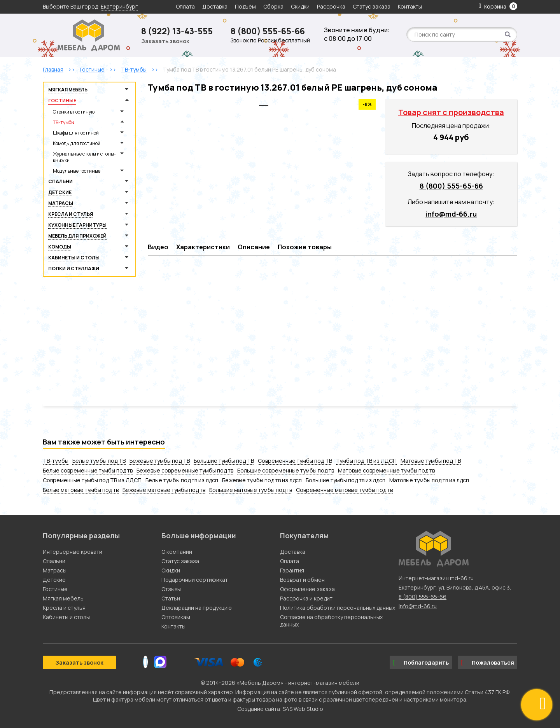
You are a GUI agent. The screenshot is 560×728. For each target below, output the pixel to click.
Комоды (60, 247)
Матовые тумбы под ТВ (431, 461)
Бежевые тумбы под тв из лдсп (262, 480)
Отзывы (171, 589)
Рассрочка (331, 6)
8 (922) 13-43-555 (177, 31)
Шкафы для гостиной (76, 133)
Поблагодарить (421, 663)
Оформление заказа (307, 589)
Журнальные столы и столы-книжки (84, 157)
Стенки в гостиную (74, 112)
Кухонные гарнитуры (77, 225)
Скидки (301, 6)
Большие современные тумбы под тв (286, 470)
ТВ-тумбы (64, 122)
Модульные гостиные (77, 171)
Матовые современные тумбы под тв (386, 470)
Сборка (273, 6)
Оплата (185, 6)
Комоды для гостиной (77, 143)
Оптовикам (176, 617)
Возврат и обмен (302, 580)
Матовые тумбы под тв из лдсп (429, 480)
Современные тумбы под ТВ (295, 461)
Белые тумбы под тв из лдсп (182, 480)
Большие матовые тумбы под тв (251, 490)
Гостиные (62, 101)
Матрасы (61, 203)
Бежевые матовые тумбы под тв (164, 490)
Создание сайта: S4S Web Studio (280, 709)
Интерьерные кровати (73, 552)
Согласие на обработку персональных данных (331, 621)
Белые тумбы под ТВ (99, 461)
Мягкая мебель (68, 90)
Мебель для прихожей (77, 236)
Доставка (215, 6)
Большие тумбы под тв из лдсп (346, 480)
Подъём (245, 6)
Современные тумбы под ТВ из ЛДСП (92, 480)
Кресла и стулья (71, 214)
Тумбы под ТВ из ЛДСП (366, 461)
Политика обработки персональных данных (338, 608)
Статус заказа (372, 6)
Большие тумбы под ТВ (224, 461)
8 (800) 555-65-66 (268, 31)
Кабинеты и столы (74, 258)
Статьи (171, 598)
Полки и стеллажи (74, 269)
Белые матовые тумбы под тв (81, 490)
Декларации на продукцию (197, 608)
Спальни (60, 181)
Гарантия (292, 570)
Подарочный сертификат (195, 580)
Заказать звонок (165, 41)
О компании (177, 552)
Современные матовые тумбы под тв (344, 490)
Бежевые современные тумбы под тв (185, 470)
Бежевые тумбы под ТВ (160, 461)
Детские (60, 192)
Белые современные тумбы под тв (88, 470)
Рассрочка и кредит (306, 598)
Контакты (410, 6)
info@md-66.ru (451, 214)
